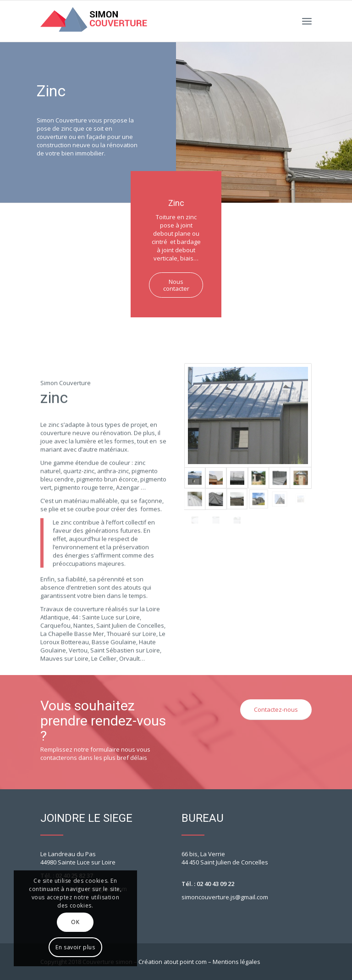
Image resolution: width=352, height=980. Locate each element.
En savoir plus (75, 947)
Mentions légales (236, 962)
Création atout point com (173, 962)
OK (75, 922)
